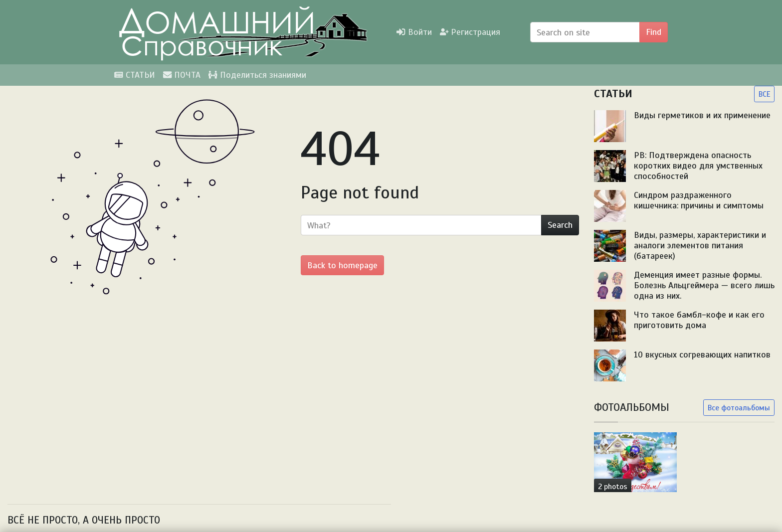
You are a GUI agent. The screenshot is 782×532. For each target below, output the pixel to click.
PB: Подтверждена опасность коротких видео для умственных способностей (698, 166)
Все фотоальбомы (739, 408)
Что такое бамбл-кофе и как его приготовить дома (699, 320)
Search (560, 225)
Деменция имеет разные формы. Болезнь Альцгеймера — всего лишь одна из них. (704, 285)
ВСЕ (764, 94)
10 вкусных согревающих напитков (702, 355)
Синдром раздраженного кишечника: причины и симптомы (699, 200)
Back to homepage (342, 265)
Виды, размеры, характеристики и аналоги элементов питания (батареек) (700, 245)
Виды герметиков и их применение (702, 115)
